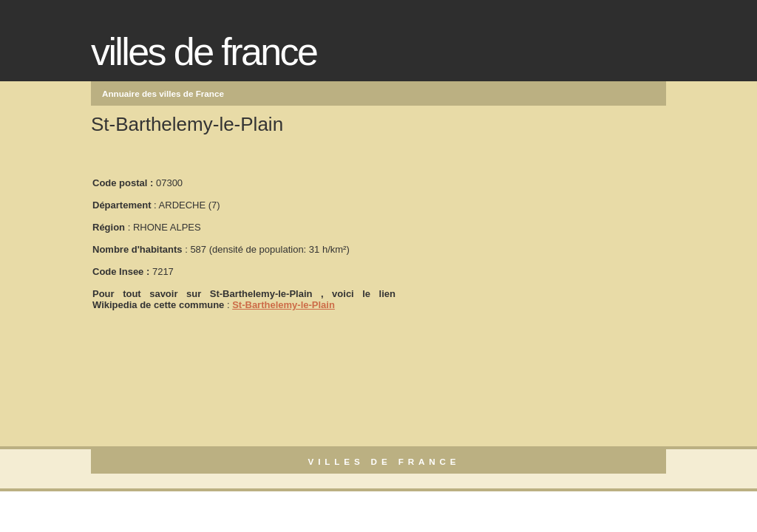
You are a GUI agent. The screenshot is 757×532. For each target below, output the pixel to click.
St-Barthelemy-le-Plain (284, 305)
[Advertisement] (508, 237)
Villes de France (204, 52)
